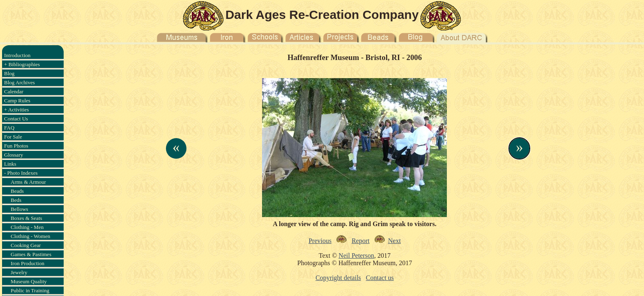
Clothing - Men (27, 227)
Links (10, 164)
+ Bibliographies (22, 64)
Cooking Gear (26, 245)
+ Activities (16, 110)
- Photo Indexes (21, 173)
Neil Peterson (356, 256)
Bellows (20, 209)
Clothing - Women (30, 236)
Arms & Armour (28, 182)
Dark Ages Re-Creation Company (322, 15)
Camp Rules (17, 101)
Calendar (14, 91)
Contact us (380, 278)
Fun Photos (16, 146)
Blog (9, 73)
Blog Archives (20, 82)
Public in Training (30, 290)
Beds (16, 200)
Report (361, 241)
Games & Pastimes (31, 254)
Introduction (17, 55)
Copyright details (338, 278)
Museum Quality (29, 281)
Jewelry (19, 272)
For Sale (13, 137)
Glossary (14, 155)
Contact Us (16, 119)
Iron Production (28, 263)
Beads (17, 191)
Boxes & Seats (26, 218)
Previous (320, 241)
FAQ (9, 128)
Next (394, 241)
